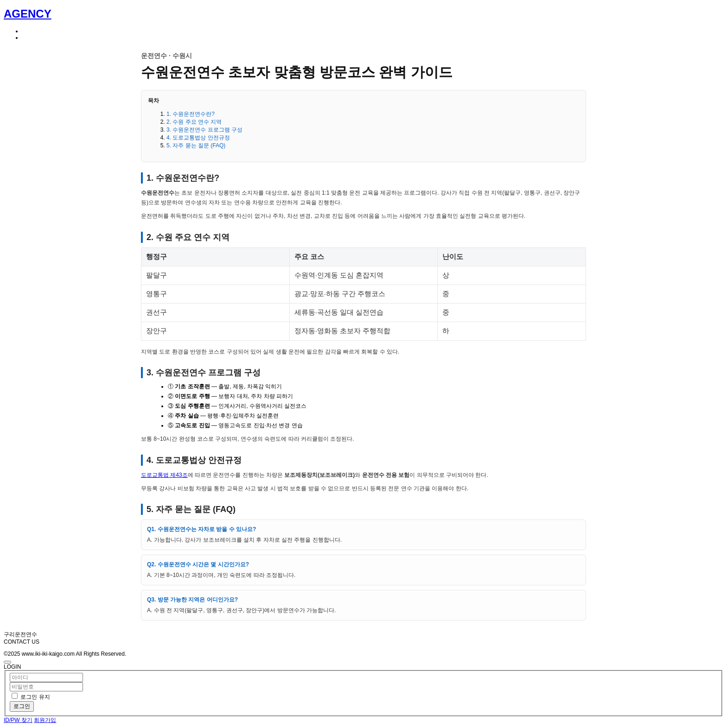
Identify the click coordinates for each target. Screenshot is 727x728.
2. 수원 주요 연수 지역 (194, 122)
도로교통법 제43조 (164, 475)
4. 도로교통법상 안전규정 (198, 138)
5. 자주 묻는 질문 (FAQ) (196, 146)
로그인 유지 (35, 697)
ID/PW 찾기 (18, 720)
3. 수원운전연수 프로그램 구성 (204, 130)
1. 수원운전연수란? (191, 114)
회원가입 (45, 720)
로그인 (22, 706)
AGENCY (28, 14)
